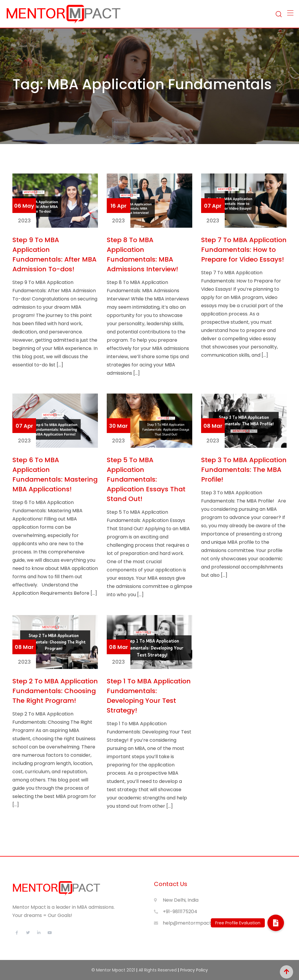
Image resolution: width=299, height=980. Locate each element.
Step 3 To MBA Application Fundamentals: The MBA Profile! (244, 470)
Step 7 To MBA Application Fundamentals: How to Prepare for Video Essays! (244, 250)
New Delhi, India (181, 900)
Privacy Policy (194, 970)
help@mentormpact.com (193, 923)
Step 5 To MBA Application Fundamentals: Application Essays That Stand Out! (146, 479)
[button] (276, 923)
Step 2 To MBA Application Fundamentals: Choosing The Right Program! (55, 691)
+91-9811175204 (180, 912)
